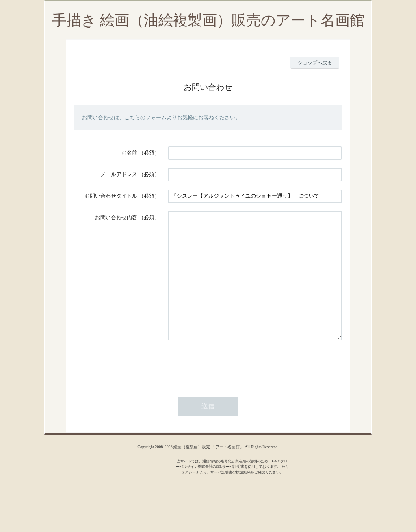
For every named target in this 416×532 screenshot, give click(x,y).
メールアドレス (119, 174)
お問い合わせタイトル (111, 196)
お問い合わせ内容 (116, 217)
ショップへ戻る (315, 63)
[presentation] (230, 389)
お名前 (129, 153)
